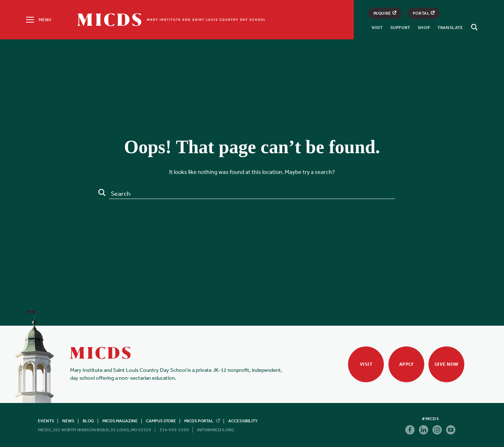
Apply (407, 364)
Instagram (437, 430)
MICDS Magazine (120, 421)
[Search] (473, 27)
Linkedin (424, 430)
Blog (88, 421)
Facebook (410, 430)
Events (46, 421)
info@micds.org (216, 430)
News (68, 421)
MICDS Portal (202, 421)
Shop (424, 28)
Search (102, 193)
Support (400, 28)
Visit (377, 28)
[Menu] (38, 20)
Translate (450, 28)
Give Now (447, 364)
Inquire (385, 13)
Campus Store (161, 421)
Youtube (451, 430)
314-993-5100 (174, 430)
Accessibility (243, 421)
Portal (424, 13)
